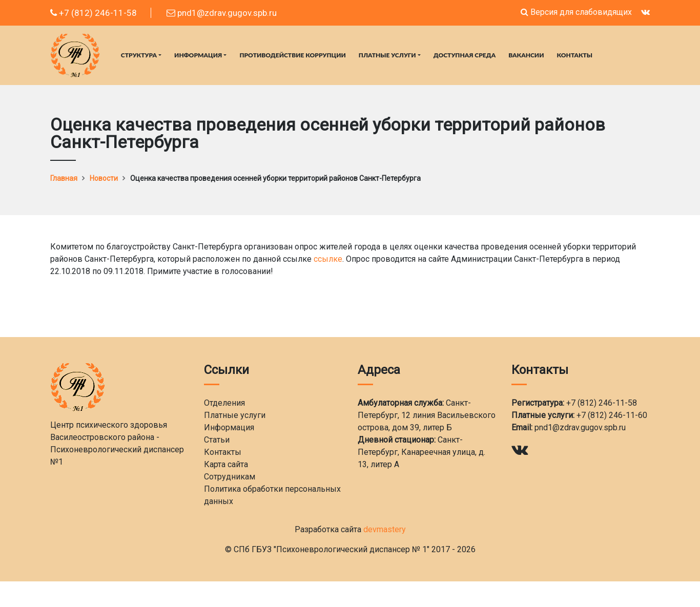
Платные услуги (387, 55)
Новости (104, 178)
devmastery (385, 529)
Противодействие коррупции (292, 55)
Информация (198, 55)
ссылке (328, 259)
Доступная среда (465, 55)
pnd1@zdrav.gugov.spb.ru (222, 13)
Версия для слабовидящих (576, 12)
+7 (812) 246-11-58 (94, 13)
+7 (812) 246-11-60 (612, 415)
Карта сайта (226, 464)
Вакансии (526, 55)
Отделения (224, 403)
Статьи (217, 440)
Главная (64, 178)
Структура (139, 55)
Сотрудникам (230, 477)
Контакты (575, 55)
